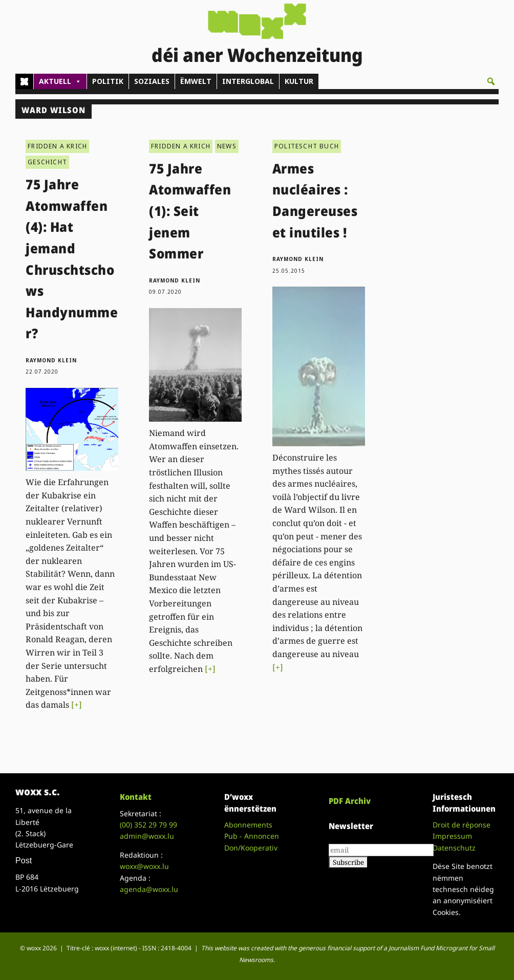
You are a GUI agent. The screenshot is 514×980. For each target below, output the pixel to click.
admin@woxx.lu (147, 836)
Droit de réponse (462, 825)
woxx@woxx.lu (144, 866)
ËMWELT (196, 81)
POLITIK (108, 81)
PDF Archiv (350, 801)
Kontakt (136, 797)
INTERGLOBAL (248, 81)
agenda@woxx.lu (149, 889)
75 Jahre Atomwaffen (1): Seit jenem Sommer (190, 211)
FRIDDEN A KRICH (57, 146)
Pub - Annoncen (252, 836)
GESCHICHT (47, 162)
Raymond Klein (51, 360)
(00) (148, 825)
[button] (491, 81)
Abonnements (248, 825)
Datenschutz (454, 848)
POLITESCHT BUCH (307, 146)
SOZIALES (152, 81)
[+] (77, 705)
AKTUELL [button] (60, 81)
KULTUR (299, 81)
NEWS (227, 146)
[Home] (24, 81)
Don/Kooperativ (251, 848)
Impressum (452, 836)
